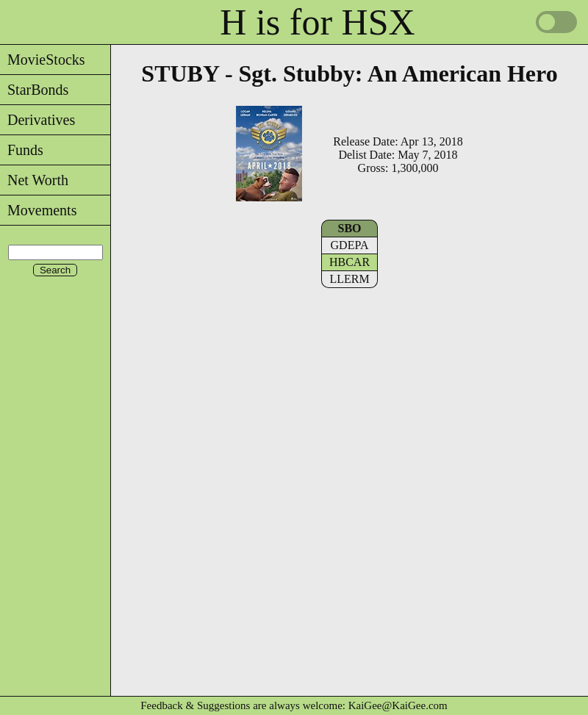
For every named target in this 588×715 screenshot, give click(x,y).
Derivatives (37, 120)
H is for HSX (317, 22)
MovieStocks (43, 60)
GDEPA (350, 245)
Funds (22, 150)
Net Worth (34, 180)
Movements (38, 210)
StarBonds (34, 90)
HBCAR (349, 262)
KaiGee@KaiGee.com (398, 705)
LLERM (349, 279)
